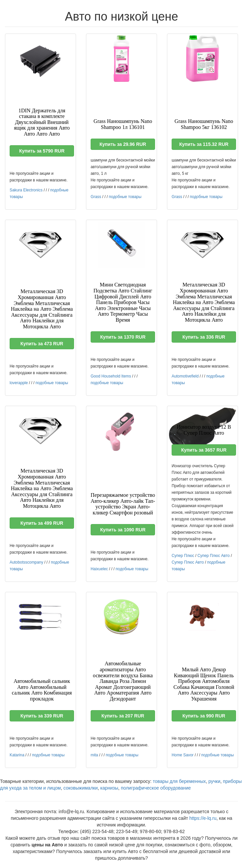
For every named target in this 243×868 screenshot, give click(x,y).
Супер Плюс (183, 556)
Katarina (17, 755)
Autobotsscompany (26, 562)
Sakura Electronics (26, 190)
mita (94, 755)
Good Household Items (111, 376)
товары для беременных (179, 781)
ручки (214, 781)
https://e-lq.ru (203, 818)
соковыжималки (81, 788)
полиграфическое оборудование (156, 788)
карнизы (109, 788)
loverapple (19, 383)
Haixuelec (99, 569)
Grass (96, 197)
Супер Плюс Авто (214, 556)
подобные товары (125, 197)
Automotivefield (185, 376)
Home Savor (183, 755)
